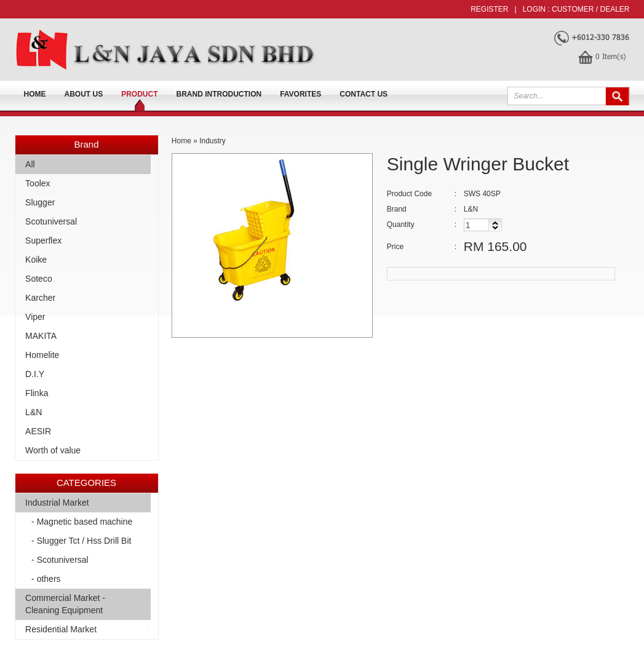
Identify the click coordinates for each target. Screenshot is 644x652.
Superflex (43, 241)
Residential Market (61, 629)
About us (84, 94)
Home (35, 94)
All (30, 164)
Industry (213, 141)
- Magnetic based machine (82, 522)
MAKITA (41, 336)
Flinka (37, 393)
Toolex (38, 183)
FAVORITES (300, 94)
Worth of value (53, 450)
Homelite (42, 355)
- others (46, 579)
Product (139, 94)
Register (489, 9)
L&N (34, 412)
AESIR (38, 431)
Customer (573, 9)
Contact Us (364, 94)
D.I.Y (35, 374)
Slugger (40, 202)
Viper (35, 317)
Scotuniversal (51, 221)
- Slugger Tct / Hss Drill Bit (81, 541)
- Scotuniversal (60, 560)
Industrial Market (57, 503)
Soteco (39, 279)
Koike (36, 260)
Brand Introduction (219, 94)
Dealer (614, 9)
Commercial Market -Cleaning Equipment (65, 604)
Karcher (40, 298)
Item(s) (611, 56)
